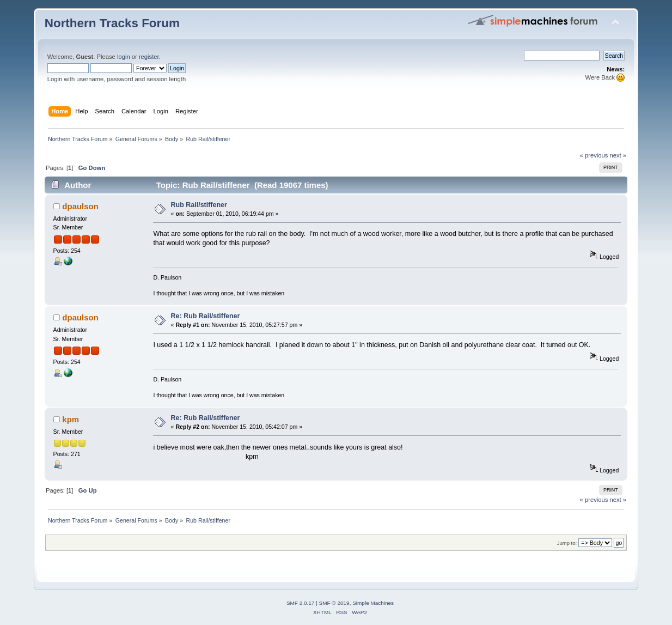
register (149, 57)
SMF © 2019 (334, 603)
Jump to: (567, 543)
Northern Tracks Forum (112, 23)
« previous (594, 155)
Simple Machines (373, 603)
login (124, 57)
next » (618, 155)
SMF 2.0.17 (301, 603)
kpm (71, 419)
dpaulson (80, 206)
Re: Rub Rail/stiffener (206, 316)
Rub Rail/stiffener (199, 205)
